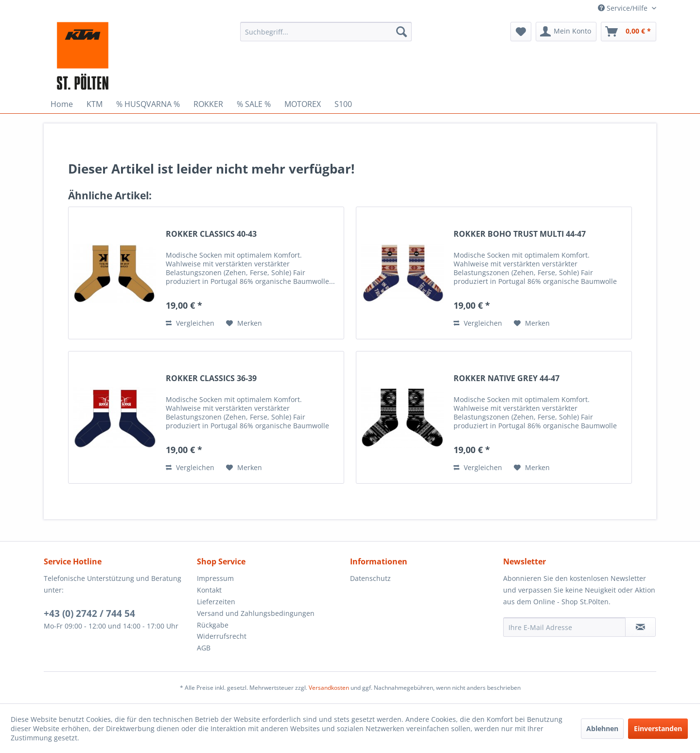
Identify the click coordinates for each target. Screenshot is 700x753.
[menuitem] (326, 32)
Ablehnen (602, 728)
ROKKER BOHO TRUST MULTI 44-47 (520, 234)
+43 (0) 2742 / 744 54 (89, 613)
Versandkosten (329, 688)
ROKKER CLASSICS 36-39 (211, 378)
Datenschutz (370, 578)
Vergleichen (190, 323)
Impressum (215, 578)
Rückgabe (213, 625)
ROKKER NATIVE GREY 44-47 (507, 378)
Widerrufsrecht (222, 636)
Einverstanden (658, 728)
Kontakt (209, 590)
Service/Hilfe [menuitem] (624, 8)
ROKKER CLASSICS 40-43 (211, 234)
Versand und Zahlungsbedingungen (256, 613)
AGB (204, 648)
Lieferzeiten (216, 602)
